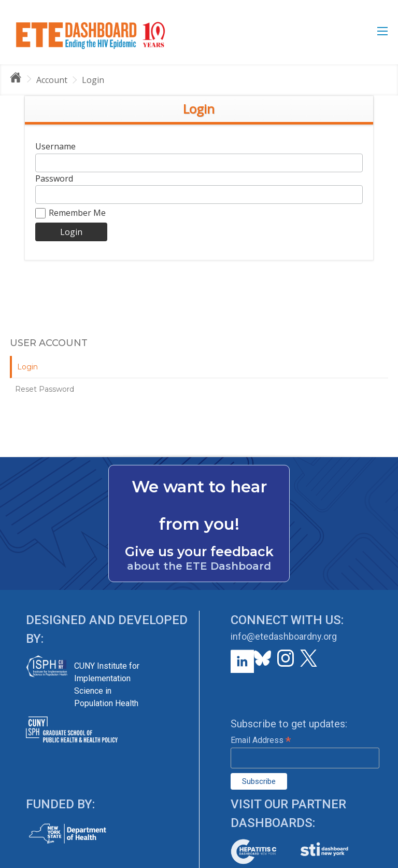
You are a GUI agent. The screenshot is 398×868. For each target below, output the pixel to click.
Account (52, 80)
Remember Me (70, 213)
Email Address (261, 740)
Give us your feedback (199, 552)
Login (93, 80)
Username (55, 146)
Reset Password (45, 389)
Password (54, 178)
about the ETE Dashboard (199, 566)
